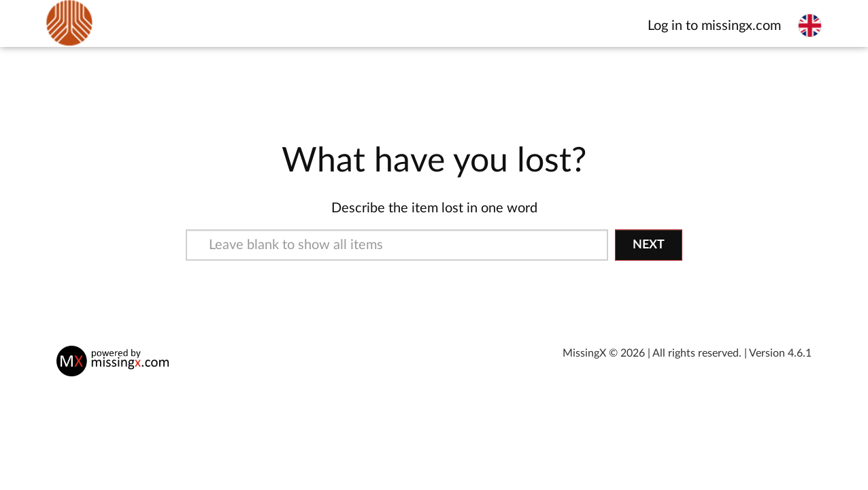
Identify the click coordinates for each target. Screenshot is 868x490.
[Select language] (810, 25)
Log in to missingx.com (714, 26)
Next (649, 245)
